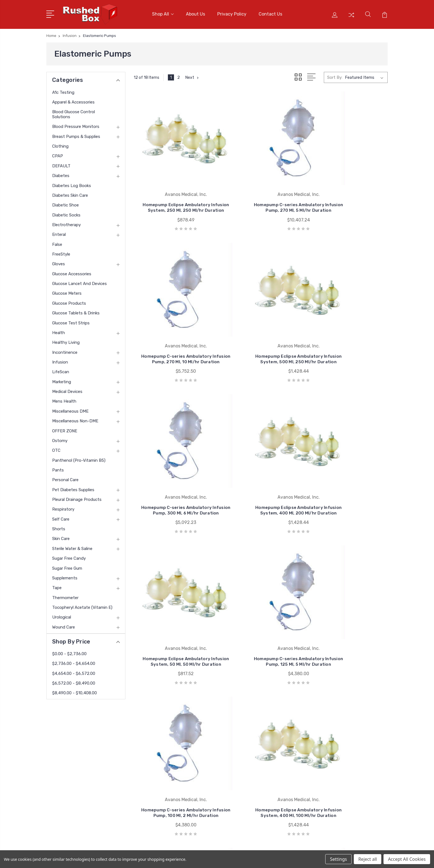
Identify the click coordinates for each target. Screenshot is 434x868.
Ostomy (60, 438)
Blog (147, 789)
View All (243, 789)
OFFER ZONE (65, 428)
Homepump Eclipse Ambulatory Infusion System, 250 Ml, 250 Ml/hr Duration (173, 193)
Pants (58, 467)
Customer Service (160, 748)
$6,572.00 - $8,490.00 (74, 680)
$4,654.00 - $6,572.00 (74, 671)
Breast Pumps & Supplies (76, 134)
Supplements (65, 575)
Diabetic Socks (66, 212)
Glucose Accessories (72, 271)
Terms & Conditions (162, 773)
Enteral (59, 232)
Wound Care (64, 624)
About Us (195, 13)
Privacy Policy (232, 13)
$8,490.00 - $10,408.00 (75, 690)
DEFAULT (61, 163)
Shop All (163, 13)
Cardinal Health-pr (253, 756)
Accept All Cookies (407, 859)
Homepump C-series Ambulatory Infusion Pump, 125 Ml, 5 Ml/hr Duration (261, 477)
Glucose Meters (67, 291)
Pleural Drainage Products (77, 497)
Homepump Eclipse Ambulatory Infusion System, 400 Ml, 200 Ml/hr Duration (348, 335)
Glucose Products (69, 301)
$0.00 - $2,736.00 (69, 651)
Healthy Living (66, 340)
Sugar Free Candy (69, 556)
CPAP (58, 153)
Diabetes (61, 173)
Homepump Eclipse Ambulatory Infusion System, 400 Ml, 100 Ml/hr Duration (173, 619)
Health (59, 330)
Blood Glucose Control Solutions (74, 112)
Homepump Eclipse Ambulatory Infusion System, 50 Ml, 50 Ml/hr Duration (173, 477)
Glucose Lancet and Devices (80, 281)
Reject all (368, 859)
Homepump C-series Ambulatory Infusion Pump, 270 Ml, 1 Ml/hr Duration (261, 619)
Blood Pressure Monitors (76, 124)
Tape (57, 585)
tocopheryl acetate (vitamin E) (82, 605)
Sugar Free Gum (67, 566)
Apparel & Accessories (73, 99)
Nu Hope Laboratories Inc (260, 740)
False (57, 242)
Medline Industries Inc (256, 781)
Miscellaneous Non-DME (75, 418)
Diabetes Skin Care (70, 193)
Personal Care (65, 477)
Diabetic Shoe (65, 202)
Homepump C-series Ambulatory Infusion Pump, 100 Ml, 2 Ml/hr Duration (348, 477)
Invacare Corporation (255, 773)
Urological (62, 615)
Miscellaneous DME (70, 408)
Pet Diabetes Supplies (73, 487)
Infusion (60, 359)
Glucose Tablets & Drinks (76, 310)
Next (193, 75)
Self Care (61, 516)
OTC (56, 448)
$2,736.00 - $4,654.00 (74, 661)
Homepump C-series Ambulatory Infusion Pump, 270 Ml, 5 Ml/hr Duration (261, 193)
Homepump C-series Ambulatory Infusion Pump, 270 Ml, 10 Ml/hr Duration (348, 193)
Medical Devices (67, 389)
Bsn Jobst (245, 748)
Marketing (62, 379)
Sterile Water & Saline (72, 546)
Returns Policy (157, 764)
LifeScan (61, 369)
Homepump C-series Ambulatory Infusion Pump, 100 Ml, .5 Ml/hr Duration (348, 619)
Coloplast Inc (248, 764)
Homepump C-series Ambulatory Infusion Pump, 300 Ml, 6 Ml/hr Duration (261, 335)
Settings (338, 859)
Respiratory (63, 507)
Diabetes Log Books (72, 183)
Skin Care (61, 536)
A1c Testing (63, 90)
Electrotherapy (66, 222)
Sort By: (335, 75)
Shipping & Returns (161, 781)
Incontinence (65, 350)
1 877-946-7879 (70, 738)
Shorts (59, 526)
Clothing (60, 143)
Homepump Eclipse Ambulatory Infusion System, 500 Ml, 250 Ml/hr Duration (173, 335)
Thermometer (65, 595)
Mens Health (64, 399)
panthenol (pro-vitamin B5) (79, 458)
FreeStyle (61, 251)
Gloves (59, 261)
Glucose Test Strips (71, 320)
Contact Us (270, 13)
